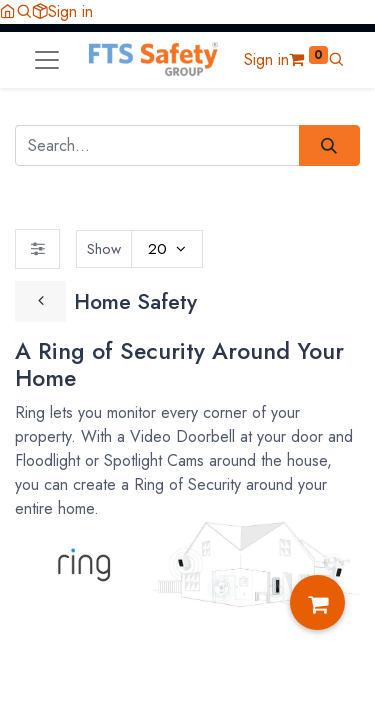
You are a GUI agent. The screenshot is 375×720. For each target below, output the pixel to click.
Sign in (70, 11)
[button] (24, 11)
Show (104, 249)
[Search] (329, 145)
